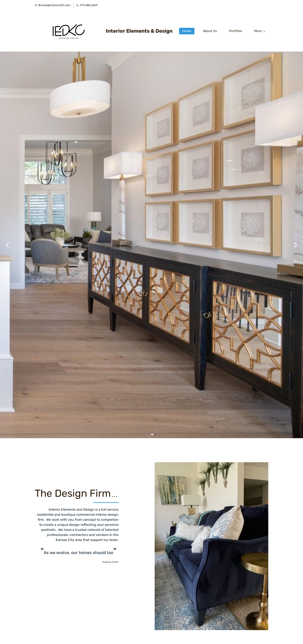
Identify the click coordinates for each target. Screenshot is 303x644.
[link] (211, 465)
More (260, 31)
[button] (7, 245)
